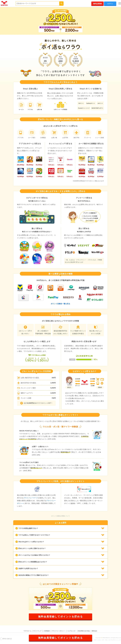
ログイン (110, 4)
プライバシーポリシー (58, 631)
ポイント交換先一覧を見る (60, 304)
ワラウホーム (28, 631)
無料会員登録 (97, 4)
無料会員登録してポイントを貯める (61, 617)
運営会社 (95, 631)
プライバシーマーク (31, 498)
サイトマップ (37, 631)
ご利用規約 (47, 631)
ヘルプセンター (72, 631)
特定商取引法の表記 (84, 631)
